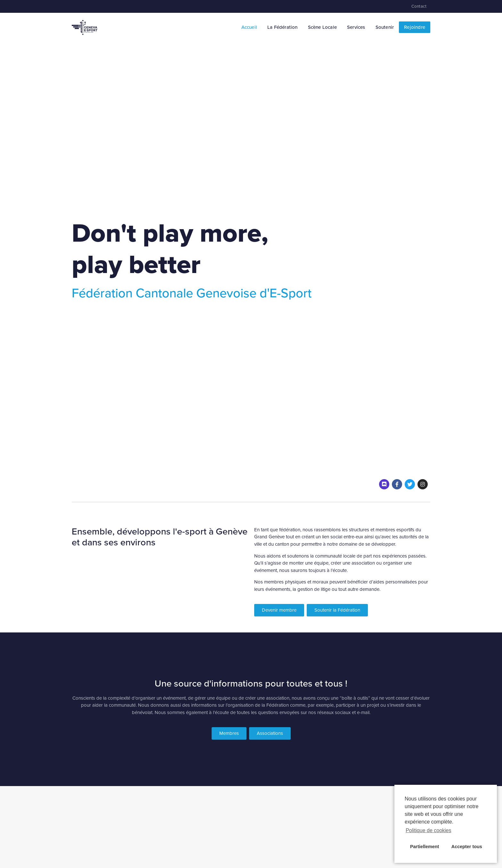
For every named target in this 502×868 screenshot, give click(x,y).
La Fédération (283, 27)
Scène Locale (322, 27)
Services (356, 27)
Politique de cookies (428, 830)
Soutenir (385, 27)
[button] (279, 610)
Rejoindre (415, 27)
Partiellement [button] (425, 847)
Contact (419, 6)
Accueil (249, 27)
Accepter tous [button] (467, 847)
